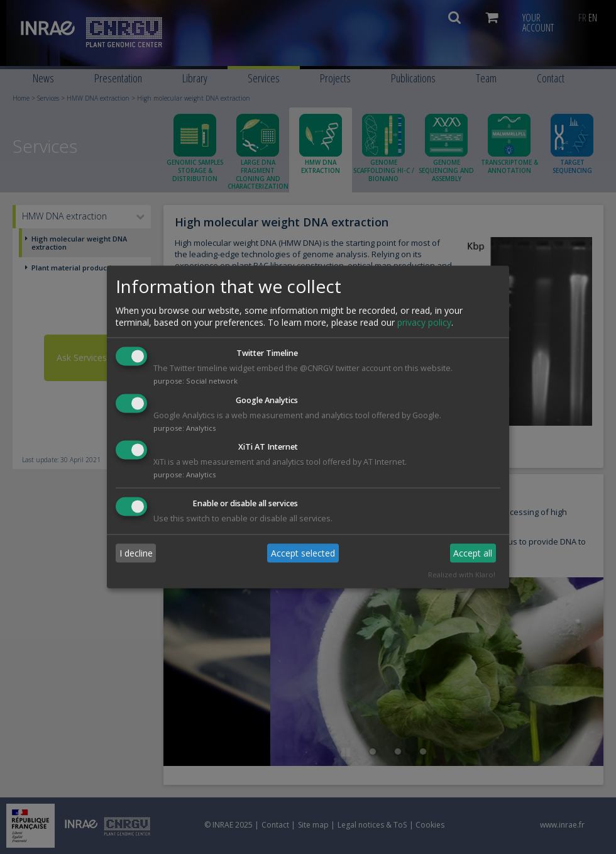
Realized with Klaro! (462, 575)
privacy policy (424, 322)
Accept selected (303, 553)
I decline (136, 553)
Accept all (473, 553)
